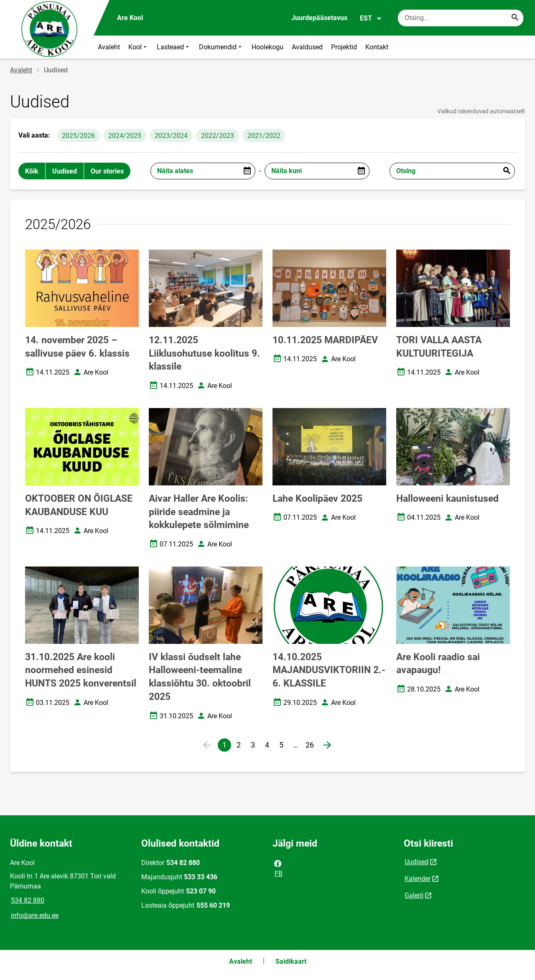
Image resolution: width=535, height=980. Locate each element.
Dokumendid (221, 47)
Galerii (414, 895)
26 (311, 746)
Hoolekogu (267, 47)
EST (371, 18)
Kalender (418, 879)
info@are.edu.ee (35, 915)
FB (278, 868)
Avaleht (109, 47)
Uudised (417, 862)
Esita (507, 171)
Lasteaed (174, 47)
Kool (138, 47)
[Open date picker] (247, 171)
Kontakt (377, 47)
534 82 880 (28, 900)
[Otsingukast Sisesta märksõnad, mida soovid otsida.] (461, 18)
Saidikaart (291, 961)
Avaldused (307, 47)
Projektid (344, 47)
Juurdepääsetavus (319, 18)
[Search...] (515, 18)
